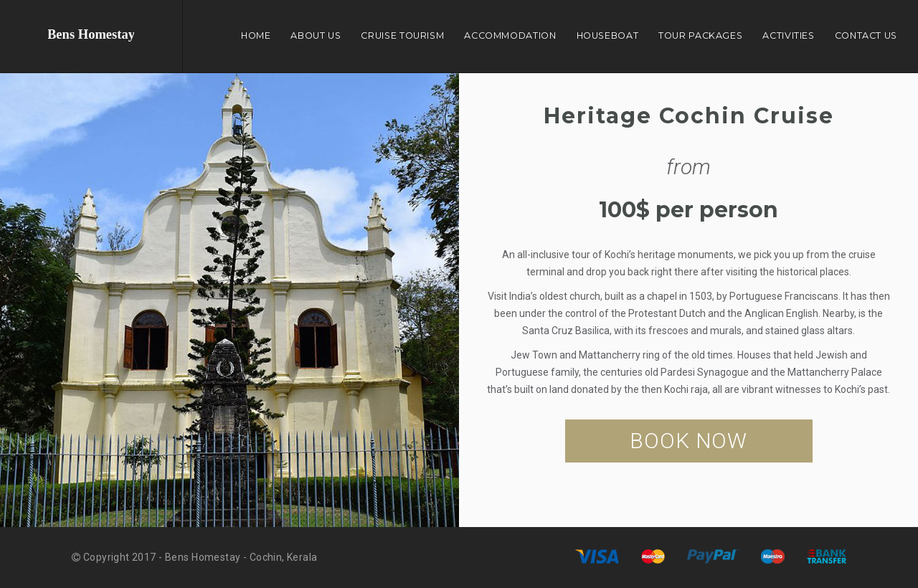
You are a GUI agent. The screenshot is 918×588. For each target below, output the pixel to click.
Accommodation (510, 35)
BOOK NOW (688, 441)
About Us (316, 35)
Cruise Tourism (402, 35)
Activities (788, 35)
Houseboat (608, 35)
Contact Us (866, 35)
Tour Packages (700, 35)
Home (256, 35)
